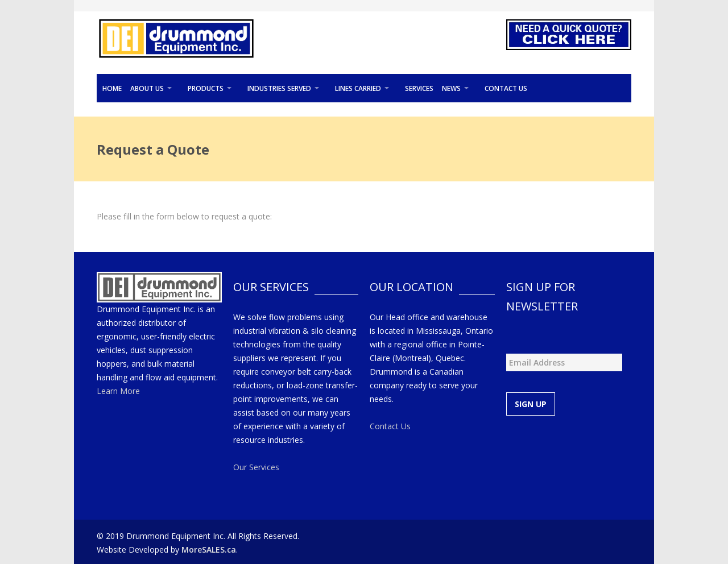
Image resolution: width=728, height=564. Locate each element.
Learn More (118, 391)
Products (206, 88)
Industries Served (279, 88)
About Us (147, 88)
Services (419, 88)
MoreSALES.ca (209, 550)
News (451, 88)
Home (112, 88)
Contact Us (506, 88)
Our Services (256, 467)
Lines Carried (358, 88)
